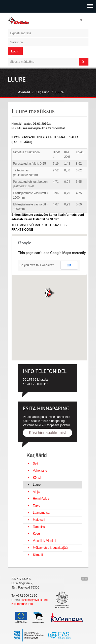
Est (80, 20)
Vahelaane (40, 471)
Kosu (36, 534)
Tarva (37, 506)
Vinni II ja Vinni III (45, 541)
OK (69, 265)
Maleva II (39, 520)
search (84, 62)
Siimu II (38, 555)
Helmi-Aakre (41, 499)
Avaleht (24, 92)
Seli (36, 464)
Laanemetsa (41, 513)
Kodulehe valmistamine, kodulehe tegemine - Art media (85, 579)
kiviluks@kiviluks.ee (34, 600)
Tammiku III (41, 527)
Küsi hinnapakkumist (47, 433)
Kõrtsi (37, 478)
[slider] (48, 84)
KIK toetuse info (22, 604)
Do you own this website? (37, 265)
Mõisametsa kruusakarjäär (51, 548)
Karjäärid (42, 92)
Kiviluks (20, 20)
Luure (59, 92)
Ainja (36, 492)
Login (15, 51)
